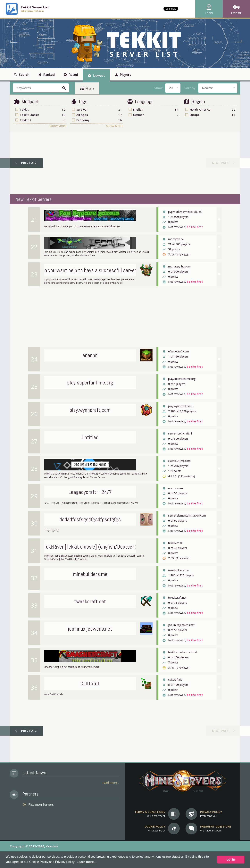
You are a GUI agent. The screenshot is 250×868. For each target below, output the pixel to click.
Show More (58, 126)
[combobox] (173, 88)
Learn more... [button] (87, 862)
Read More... (111, 783)
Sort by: (190, 88)
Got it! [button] (231, 860)
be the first (195, 227)
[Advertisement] (125, 163)
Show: (159, 88)
